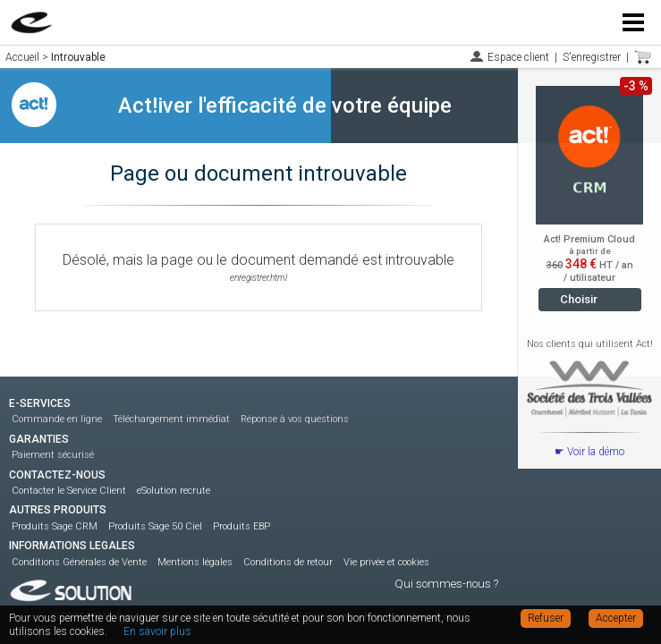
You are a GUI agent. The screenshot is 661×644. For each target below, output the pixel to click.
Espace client (518, 57)
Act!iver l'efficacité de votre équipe (285, 106)
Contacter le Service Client (69, 491)
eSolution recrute (174, 491)
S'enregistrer (592, 57)
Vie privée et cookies (386, 562)
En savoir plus (157, 631)
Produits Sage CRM (55, 526)
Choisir (579, 299)
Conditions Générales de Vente (79, 562)
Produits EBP (242, 526)
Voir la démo (596, 452)
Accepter (616, 618)
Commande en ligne (57, 419)
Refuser (546, 618)
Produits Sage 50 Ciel (155, 526)
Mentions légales (195, 562)
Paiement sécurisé (53, 455)
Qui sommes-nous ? (446, 584)
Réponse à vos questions (295, 419)
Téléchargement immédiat (171, 419)
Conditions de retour (288, 562)
